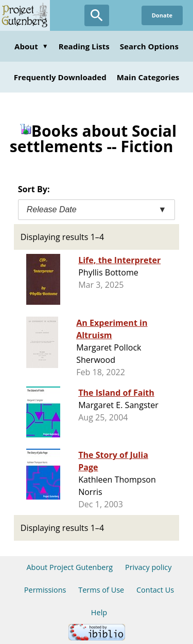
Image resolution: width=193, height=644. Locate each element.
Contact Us (155, 590)
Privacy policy (148, 567)
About (31, 46)
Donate (162, 15)
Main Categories (148, 77)
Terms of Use (101, 590)
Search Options (149, 46)
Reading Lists (84, 46)
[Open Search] (97, 15)
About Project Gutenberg (69, 567)
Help (99, 612)
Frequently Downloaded (60, 77)
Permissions (45, 590)
